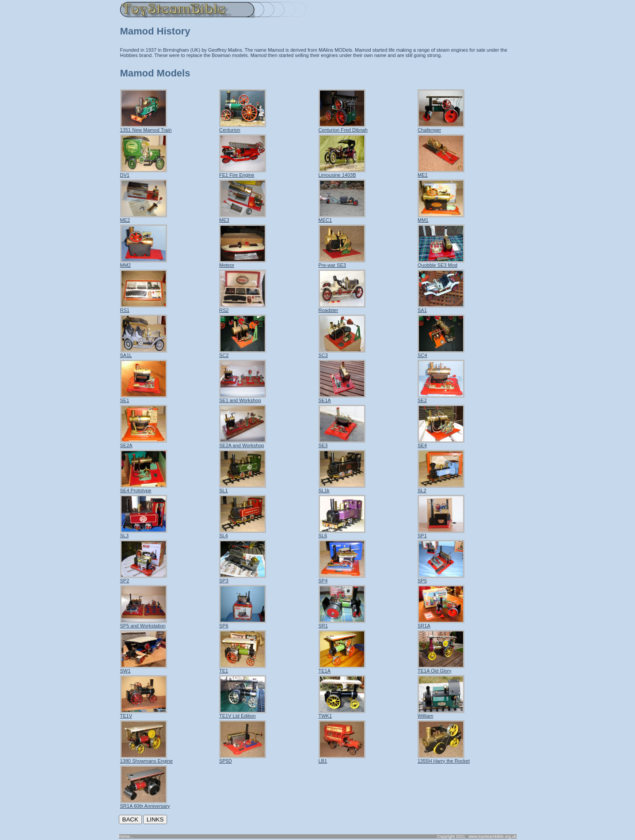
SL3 (144, 533)
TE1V (144, 714)
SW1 (144, 669)
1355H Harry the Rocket (444, 759)
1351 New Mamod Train (146, 128)
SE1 (144, 398)
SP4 (342, 578)
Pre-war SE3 (342, 263)
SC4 (441, 353)
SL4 (243, 533)
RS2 (243, 308)
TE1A (342, 669)
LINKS (155, 819)
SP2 (144, 578)
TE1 (243, 669)
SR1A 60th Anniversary (145, 804)
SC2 (243, 353)
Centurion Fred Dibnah (343, 128)
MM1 (441, 218)
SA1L (144, 353)
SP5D (243, 759)
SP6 (243, 623)
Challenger (441, 128)
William (441, 714)
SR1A (441, 623)
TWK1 (342, 714)
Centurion (243, 128)
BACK (130, 819)
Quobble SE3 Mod (441, 263)
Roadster (342, 308)
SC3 (342, 353)
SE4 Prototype (144, 488)
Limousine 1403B (342, 173)
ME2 (144, 218)
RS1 (144, 308)
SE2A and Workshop (243, 443)
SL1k (342, 488)
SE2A (144, 443)
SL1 (243, 488)
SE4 (441, 443)
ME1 (441, 173)
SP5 (441, 578)
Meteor (243, 263)
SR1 (342, 623)
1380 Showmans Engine (146, 759)
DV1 (144, 173)
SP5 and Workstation (144, 623)
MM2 (144, 263)
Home (124, 836)
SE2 (441, 398)
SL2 (441, 488)
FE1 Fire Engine (243, 173)
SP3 (243, 578)
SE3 (342, 443)
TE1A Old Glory (441, 669)
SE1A (342, 398)
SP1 (441, 533)
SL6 (342, 533)
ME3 (243, 218)
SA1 (441, 308)
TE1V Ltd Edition (243, 714)
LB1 (342, 759)
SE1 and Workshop (243, 398)
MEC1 (342, 218)
